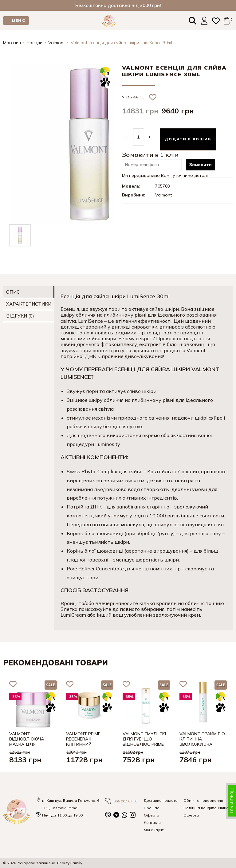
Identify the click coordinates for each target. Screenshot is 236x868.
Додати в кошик (188, 139)
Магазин (12, 43)
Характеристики (29, 304)
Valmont (57, 43)
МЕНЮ (19, 20)
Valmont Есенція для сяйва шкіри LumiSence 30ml (121, 43)
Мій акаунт (154, 830)
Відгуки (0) (20, 316)
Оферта (151, 815)
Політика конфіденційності (208, 808)
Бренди (35, 43)
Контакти (152, 822)
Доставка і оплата (161, 800)
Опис (13, 292)
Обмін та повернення (203, 800)
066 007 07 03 (121, 801)
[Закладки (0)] (216, 21)
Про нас (151, 808)
